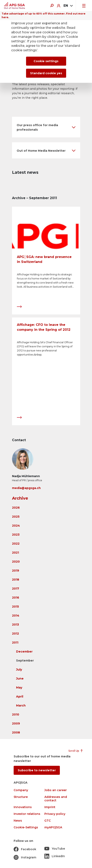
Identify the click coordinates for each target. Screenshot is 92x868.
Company (21, 790)
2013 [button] (15, 625)
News (18, 821)
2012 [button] (15, 634)
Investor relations (27, 814)
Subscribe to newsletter (37, 770)
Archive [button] (20, 498)
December (24, 652)
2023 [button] (16, 535)
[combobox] (68, 6)
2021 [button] (15, 553)
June (20, 678)
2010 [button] (16, 714)
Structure (21, 797)
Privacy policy (55, 814)
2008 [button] (16, 732)
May (19, 687)
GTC (48, 821)
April (20, 696)
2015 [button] (15, 607)
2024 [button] (16, 526)
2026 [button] (16, 508)
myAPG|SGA (53, 827)
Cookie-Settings (26, 827)
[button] (46, 127)
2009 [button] (16, 723)
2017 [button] (16, 589)
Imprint (50, 807)
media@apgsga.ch (26, 488)
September (25, 661)
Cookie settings (46, 61)
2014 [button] (16, 616)
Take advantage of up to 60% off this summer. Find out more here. (44, 15)
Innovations (23, 807)
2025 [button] (16, 517)
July (19, 670)
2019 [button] (16, 571)
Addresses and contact (56, 799)
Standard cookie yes (46, 73)
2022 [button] (16, 544)
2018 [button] (16, 580)
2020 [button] (16, 562)
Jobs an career (56, 790)
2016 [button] (16, 598)
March (21, 705)
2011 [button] (15, 643)
